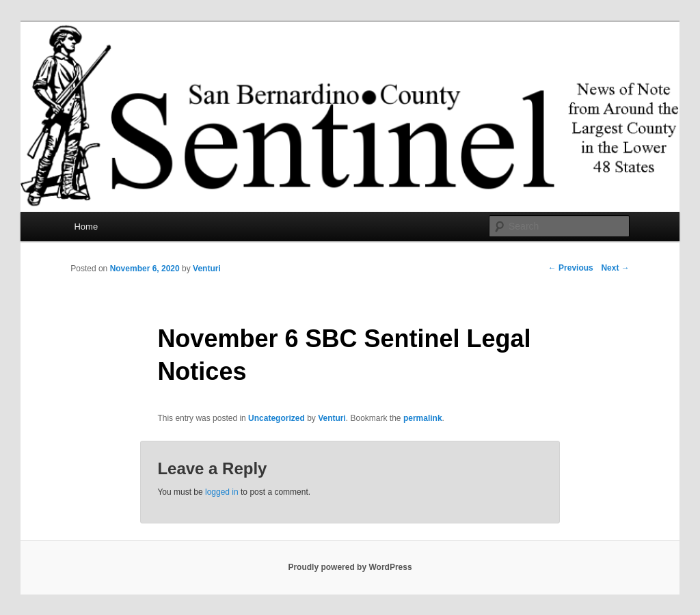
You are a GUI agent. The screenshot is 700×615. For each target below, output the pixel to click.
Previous (571, 268)
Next (615, 268)
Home (86, 227)
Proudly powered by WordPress (350, 567)
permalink (423, 418)
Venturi (207, 269)
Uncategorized (277, 418)
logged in (222, 492)
